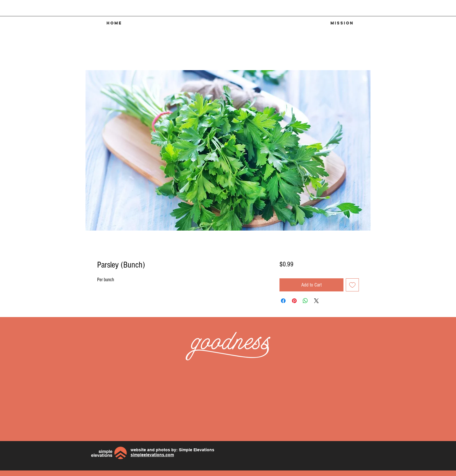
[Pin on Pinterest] (294, 301)
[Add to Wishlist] (352, 285)
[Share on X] (316, 301)
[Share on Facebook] (283, 301)
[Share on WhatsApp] (305, 301)
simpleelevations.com (152, 455)
